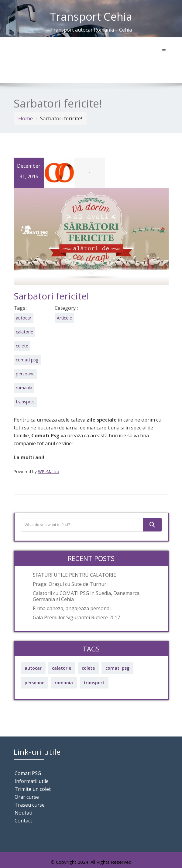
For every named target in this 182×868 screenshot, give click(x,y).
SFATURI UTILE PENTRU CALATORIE (74, 575)
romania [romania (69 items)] (64, 683)
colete (22, 346)
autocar (24, 318)
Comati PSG (28, 773)
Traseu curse (30, 805)
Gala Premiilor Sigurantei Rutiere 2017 (76, 617)
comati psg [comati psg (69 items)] (117, 668)
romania (24, 388)
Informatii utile (32, 781)
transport (25, 402)
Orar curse (27, 797)
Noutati (23, 813)
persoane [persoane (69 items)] (34, 683)
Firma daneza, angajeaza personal (72, 608)
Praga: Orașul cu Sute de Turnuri (70, 584)
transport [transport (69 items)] (94, 683)
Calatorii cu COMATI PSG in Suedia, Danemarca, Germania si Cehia (87, 596)
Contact (23, 821)
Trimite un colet (33, 789)
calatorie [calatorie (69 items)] (62, 668)
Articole (64, 318)
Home (26, 118)
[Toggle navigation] (164, 51)
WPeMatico (49, 472)
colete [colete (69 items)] (88, 668)
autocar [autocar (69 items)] (33, 668)
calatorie (24, 332)
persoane (25, 374)
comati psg (27, 360)
